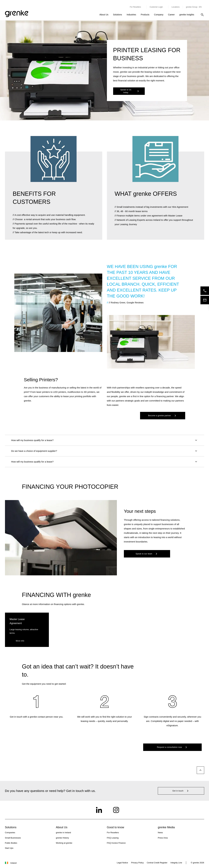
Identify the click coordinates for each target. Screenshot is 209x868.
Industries (131, 15)
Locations (175, 7)
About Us (104, 15)
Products (145, 15)
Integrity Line (176, 863)
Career (171, 15)
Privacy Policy (137, 863)
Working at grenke (64, 843)
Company (159, 15)
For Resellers (113, 833)
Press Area (163, 838)
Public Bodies (11, 843)
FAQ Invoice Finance (116, 843)
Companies (10, 833)
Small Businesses (13, 838)
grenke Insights (187, 15)
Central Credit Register (157, 863)
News (160, 833)
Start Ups (9, 848)
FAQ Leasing (113, 838)
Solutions (117, 15)
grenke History (62, 838)
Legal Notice (122, 863)
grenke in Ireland (63, 833)
